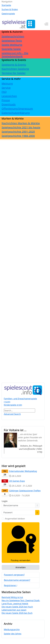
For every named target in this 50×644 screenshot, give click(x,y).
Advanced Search (12, 414)
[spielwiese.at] (18, 24)
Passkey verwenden (21, 543)
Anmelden (21, 567)
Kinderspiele (13, 405)
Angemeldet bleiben (15, 519)
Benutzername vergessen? (17, 580)
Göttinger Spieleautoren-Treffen (25, 491)
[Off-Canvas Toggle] (46, 24)
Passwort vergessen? (14, 575)
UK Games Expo (17, 481)
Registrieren (11, 585)
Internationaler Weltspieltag (23, 471)
